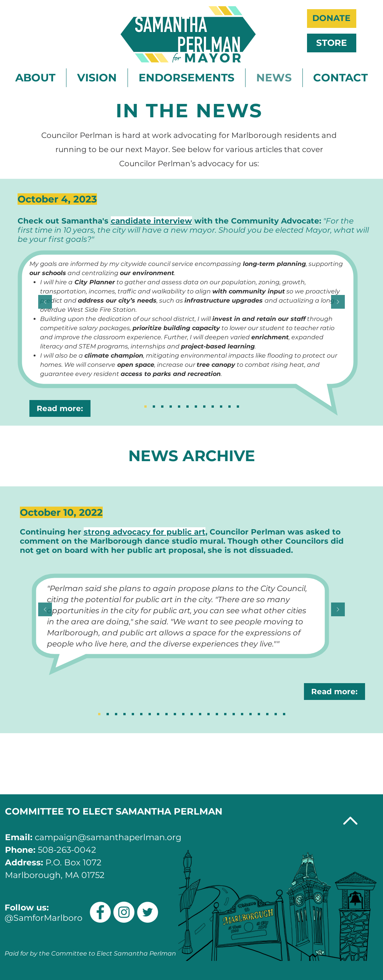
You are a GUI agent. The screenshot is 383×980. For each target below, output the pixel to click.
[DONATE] (332, 19)
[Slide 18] (99, 714)
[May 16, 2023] (204, 407)
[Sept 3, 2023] (179, 407)
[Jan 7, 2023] (238, 407)
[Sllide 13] (183, 714)
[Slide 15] (166, 714)
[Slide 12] (192, 714)
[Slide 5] (250, 714)
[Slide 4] (259, 714)
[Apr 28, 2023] (213, 407)
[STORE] (332, 43)
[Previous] (45, 302)
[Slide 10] (208, 714)
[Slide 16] (158, 714)
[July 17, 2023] (196, 407)
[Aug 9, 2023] (187, 407)
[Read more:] (60, 408)
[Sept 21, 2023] (162, 407)
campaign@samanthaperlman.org (108, 837)
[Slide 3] (267, 714)
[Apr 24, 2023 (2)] (221, 407)
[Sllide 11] (200, 714)
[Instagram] (124, 912)
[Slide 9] (217, 714)
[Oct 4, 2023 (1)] (154, 407)
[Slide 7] (234, 714)
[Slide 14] (175, 714)
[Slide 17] (150, 714)
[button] (35, 78)
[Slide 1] (284, 714)
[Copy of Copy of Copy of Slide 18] (124, 714)
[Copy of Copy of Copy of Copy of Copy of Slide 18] (141, 714)
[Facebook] (100, 912)
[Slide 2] (276, 714)
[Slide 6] (242, 714)
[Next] (338, 302)
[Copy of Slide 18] (108, 714)
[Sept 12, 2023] (171, 407)
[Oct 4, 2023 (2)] (145, 407)
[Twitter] (148, 912)
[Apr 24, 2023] (229, 407)
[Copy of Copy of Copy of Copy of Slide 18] (133, 714)
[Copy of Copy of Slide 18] (116, 714)
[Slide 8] (225, 714)
